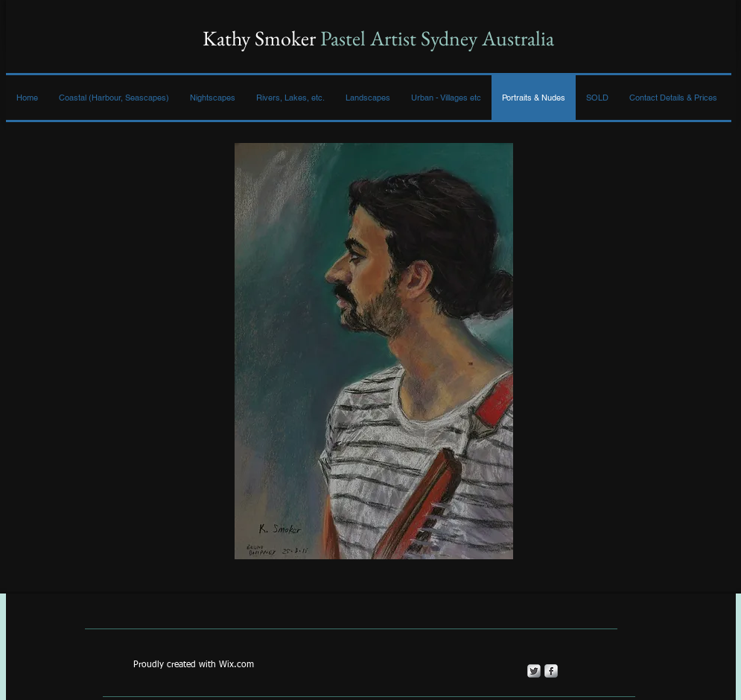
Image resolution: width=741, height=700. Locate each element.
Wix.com (236, 665)
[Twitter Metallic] (534, 671)
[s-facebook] (551, 671)
